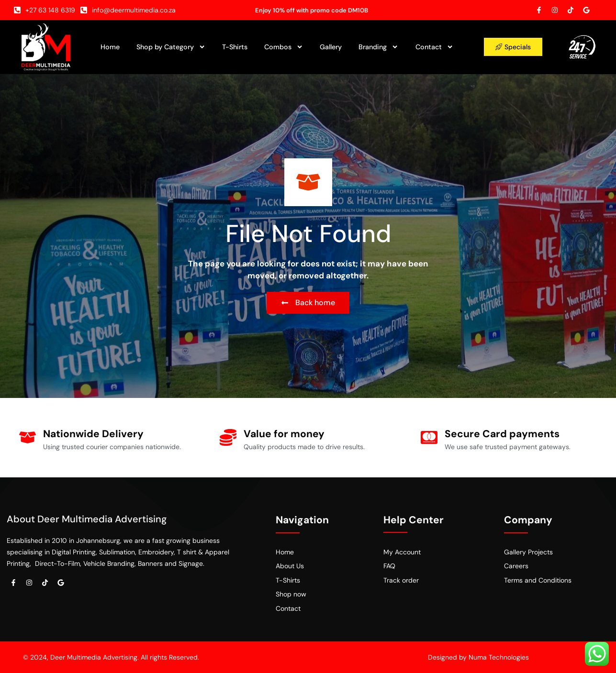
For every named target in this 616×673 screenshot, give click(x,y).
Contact (434, 47)
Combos (284, 47)
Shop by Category (171, 47)
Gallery (331, 47)
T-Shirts (235, 47)
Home (110, 47)
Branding (378, 47)
